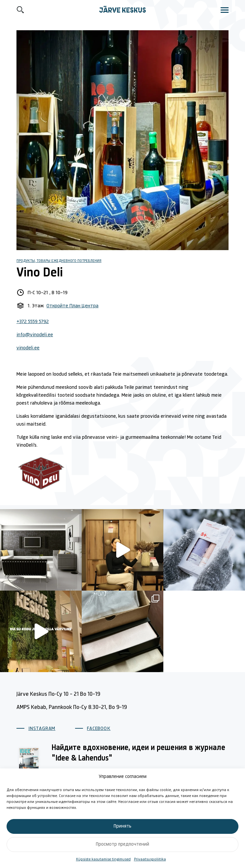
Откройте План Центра (72, 306)
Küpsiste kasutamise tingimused (103, 859)
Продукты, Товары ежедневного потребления (59, 261)
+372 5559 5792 (33, 322)
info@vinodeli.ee (35, 335)
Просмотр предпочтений (122, 845)
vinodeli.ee (28, 348)
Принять (122, 826)
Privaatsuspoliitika (150, 859)
